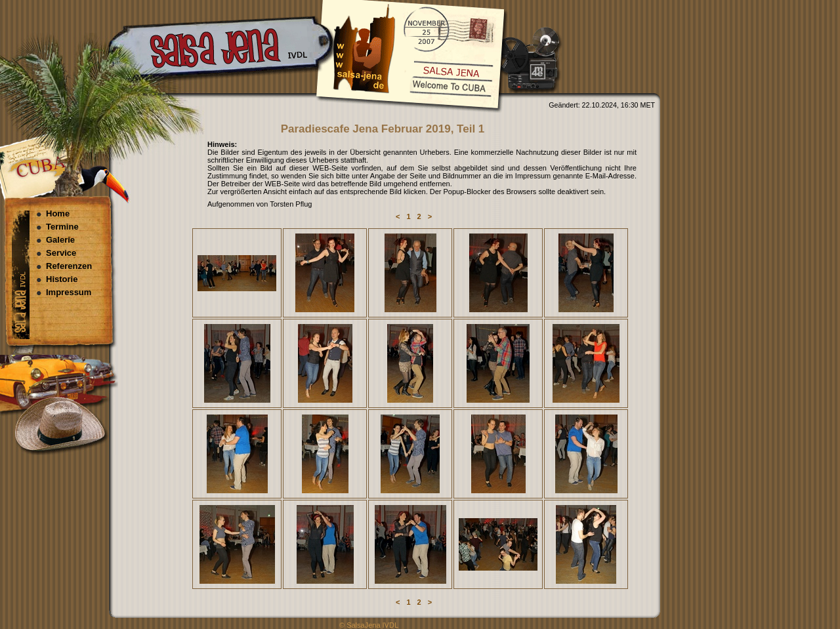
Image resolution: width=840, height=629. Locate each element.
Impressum (69, 292)
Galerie (60, 240)
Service (61, 253)
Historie (62, 279)
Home (58, 213)
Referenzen (69, 266)
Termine (62, 227)
